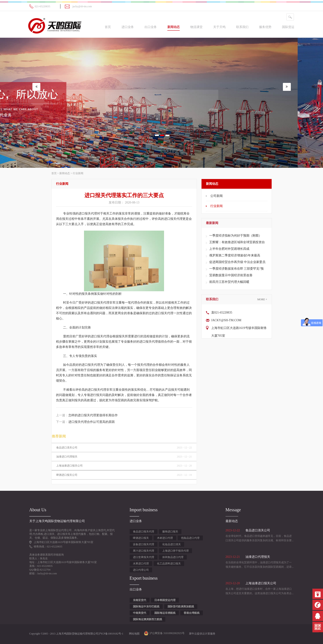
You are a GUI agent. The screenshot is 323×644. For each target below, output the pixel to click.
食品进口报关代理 (144, 532)
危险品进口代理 (190, 538)
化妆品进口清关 (172, 544)
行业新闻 (78, 173)
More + (262, 299)
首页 (108, 27)
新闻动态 (65, 173)
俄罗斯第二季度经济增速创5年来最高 (235, 255)
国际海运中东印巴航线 (146, 607)
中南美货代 (140, 613)
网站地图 (134, 634)
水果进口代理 (141, 564)
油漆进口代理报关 (67, 457)
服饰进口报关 (170, 532)
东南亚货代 (140, 600)
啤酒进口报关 (141, 538)
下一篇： (85, 422)
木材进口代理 (165, 538)
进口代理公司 (141, 570)
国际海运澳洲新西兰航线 (147, 619)
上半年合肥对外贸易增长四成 (229, 249)
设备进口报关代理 (144, 544)
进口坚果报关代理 (144, 557)
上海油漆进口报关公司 (69, 466)
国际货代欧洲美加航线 (181, 607)
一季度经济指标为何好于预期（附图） (235, 236)
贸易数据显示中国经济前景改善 (231, 275)
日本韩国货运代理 (165, 600)
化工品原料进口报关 (169, 564)
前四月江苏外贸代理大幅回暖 (229, 282)
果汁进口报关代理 (144, 551)
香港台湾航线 (192, 613)
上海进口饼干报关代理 (176, 551)
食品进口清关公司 (67, 448)
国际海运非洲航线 (165, 613)
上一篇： (87, 415)
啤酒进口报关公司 (67, 475)
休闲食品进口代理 (173, 557)
